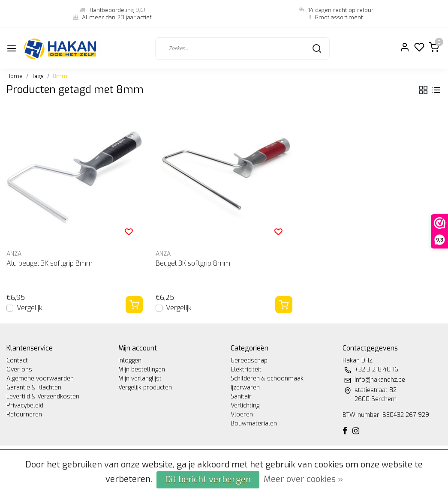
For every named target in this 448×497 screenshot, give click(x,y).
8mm (60, 76)
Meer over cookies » (303, 479)
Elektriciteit (246, 370)
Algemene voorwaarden (40, 379)
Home (15, 76)
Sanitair (241, 397)
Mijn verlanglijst (140, 379)
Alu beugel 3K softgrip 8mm (50, 263)
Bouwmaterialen (254, 424)
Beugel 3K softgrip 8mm (193, 263)
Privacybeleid (25, 406)
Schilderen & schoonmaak (267, 379)
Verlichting (245, 406)
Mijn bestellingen (142, 370)
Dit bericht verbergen (208, 480)
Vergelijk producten (145, 388)
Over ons (19, 370)
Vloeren (242, 415)
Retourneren (24, 415)
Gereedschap (249, 361)
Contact (17, 361)
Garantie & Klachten (34, 388)
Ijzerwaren (245, 388)
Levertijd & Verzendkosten (43, 397)
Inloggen (130, 361)
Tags (38, 76)
